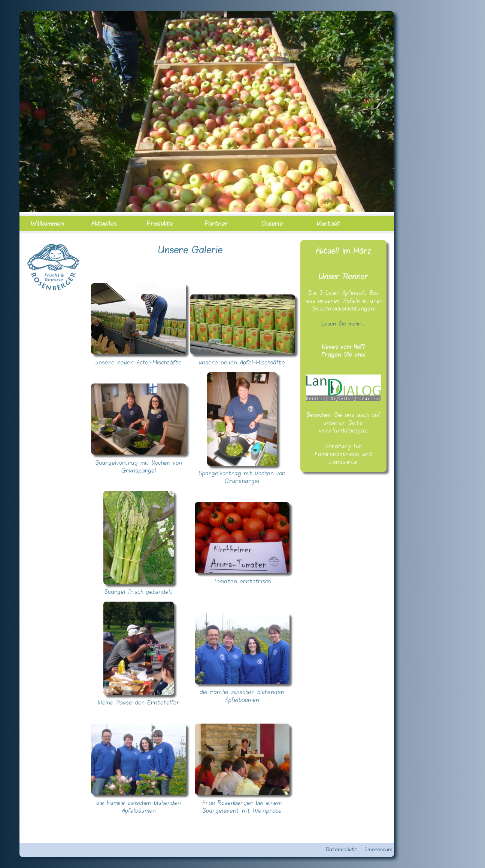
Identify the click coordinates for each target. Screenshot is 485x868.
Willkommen (47, 224)
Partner (216, 224)
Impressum (378, 850)
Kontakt (328, 224)
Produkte (160, 224)
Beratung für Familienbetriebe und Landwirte (343, 454)
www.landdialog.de (343, 431)
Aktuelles (104, 224)
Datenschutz (341, 850)
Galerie (272, 224)
